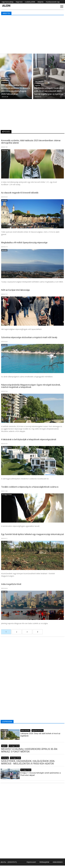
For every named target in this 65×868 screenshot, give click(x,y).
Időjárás (40, 2)
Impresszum (31, 862)
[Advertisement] (32, 34)
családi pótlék (30, 2)
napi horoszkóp (8, 2)
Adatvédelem (58, 862)
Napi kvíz (19, 2)
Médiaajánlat (44, 862)
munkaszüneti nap (53, 2)
